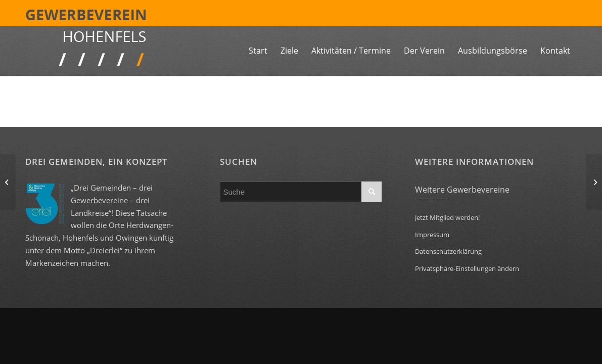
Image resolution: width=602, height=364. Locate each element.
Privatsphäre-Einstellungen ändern (467, 268)
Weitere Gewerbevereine (462, 190)
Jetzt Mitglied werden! (447, 217)
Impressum (432, 235)
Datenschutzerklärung (448, 251)
